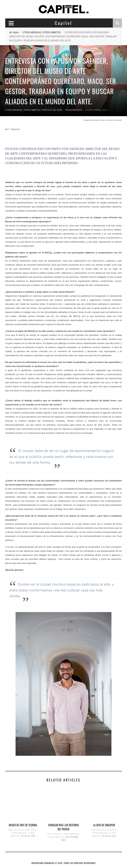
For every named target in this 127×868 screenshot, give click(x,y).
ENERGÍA (112, 830)
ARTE (50, 834)
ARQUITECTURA (16, 830)
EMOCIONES (31, 830)
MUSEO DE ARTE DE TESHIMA (23, 825)
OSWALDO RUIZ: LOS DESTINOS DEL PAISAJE (63, 827)
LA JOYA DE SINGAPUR (104, 825)
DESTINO (58, 834)
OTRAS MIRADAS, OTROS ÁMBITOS (23, 110)
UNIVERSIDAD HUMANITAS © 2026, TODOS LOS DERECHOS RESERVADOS (63, 863)
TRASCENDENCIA (73, 110)
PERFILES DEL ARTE (52, 110)
